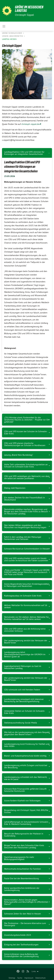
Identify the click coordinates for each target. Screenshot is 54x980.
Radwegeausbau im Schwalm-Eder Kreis (23, 596)
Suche (20, 978)
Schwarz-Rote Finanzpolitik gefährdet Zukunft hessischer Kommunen (25, 790)
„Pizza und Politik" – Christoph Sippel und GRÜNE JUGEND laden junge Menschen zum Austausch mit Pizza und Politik (27, 572)
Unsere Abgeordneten (13, 36)
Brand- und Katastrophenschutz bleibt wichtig (25, 756)
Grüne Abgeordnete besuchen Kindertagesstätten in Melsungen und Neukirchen (27, 585)
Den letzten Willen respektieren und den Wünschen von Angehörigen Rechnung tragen (25, 526)
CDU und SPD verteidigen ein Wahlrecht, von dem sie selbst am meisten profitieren (27, 477)
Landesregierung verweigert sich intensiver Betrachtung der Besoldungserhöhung (24, 700)
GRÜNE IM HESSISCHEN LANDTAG (29, 9)
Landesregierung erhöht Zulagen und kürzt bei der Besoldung (26, 766)
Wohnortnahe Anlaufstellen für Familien (23, 869)
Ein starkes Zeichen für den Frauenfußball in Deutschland (25, 499)
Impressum (29, 978)
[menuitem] (12, 977)
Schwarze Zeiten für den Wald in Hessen (23, 914)
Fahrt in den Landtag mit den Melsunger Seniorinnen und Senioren (23, 538)
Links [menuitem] (34, 971)
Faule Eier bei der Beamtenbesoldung (21, 878)
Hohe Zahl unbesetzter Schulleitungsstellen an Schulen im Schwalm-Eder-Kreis (26, 466)
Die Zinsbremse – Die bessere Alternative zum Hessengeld (25, 924)
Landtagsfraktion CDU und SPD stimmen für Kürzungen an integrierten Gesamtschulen (24, 153)
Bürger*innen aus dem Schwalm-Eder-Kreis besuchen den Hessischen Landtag (24, 846)
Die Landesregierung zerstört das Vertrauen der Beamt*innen (26, 642)
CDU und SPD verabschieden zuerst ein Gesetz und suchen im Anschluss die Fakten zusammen (26, 559)
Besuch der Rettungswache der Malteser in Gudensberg (24, 835)
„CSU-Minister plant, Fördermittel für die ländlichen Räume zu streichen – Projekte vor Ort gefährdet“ (27, 420)
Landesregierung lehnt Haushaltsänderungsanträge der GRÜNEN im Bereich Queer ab (25, 654)
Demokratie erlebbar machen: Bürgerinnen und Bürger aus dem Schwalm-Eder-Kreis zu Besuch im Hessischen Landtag (26, 511)
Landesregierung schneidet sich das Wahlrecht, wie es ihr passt (26, 778)
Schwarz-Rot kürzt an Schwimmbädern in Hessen (27, 549)
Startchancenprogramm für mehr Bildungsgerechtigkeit (19, 858)
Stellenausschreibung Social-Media (21, 723)
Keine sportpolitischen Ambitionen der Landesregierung (22, 889)
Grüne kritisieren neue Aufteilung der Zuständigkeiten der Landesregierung (21, 955)
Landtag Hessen (9, 39)
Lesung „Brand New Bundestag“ (19, 455)
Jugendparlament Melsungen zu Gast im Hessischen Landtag (23, 667)
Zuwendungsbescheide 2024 (18, 935)
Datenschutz (40, 978)
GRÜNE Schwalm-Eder (12, 33)
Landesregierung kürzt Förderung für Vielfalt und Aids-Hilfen (27, 745)
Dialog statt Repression (15, 488)
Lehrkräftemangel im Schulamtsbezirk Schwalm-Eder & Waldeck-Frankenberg (26, 823)
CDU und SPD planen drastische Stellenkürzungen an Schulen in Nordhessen (25, 444)
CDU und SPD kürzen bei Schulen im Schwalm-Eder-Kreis (26, 432)
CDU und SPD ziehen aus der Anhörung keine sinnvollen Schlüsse (25, 630)
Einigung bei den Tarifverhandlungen (21, 945)
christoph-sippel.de (30, 124)
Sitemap (12, 978)
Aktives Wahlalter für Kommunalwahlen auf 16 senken (26, 606)
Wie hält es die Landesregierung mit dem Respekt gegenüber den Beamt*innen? (27, 733)
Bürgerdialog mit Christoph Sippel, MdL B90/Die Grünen (26, 811)
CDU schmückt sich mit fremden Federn (22, 690)
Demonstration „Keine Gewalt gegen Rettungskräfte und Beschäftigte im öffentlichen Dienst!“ (26, 902)
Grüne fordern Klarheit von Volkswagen (22, 800)
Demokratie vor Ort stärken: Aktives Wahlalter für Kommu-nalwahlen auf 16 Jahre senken (26, 618)
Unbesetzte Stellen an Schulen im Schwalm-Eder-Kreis (25, 712)
